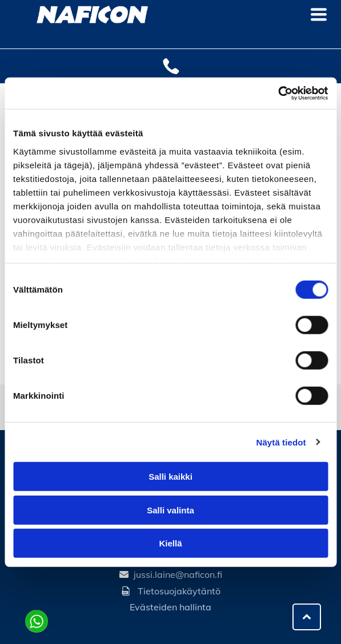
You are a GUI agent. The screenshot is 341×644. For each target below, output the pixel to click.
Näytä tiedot (281, 442)
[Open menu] (319, 14)
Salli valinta (170, 510)
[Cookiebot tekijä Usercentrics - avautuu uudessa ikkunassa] (278, 93)
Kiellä (170, 543)
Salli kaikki (170, 477)
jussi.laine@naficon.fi (178, 574)
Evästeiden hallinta (170, 607)
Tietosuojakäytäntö (179, 591)
